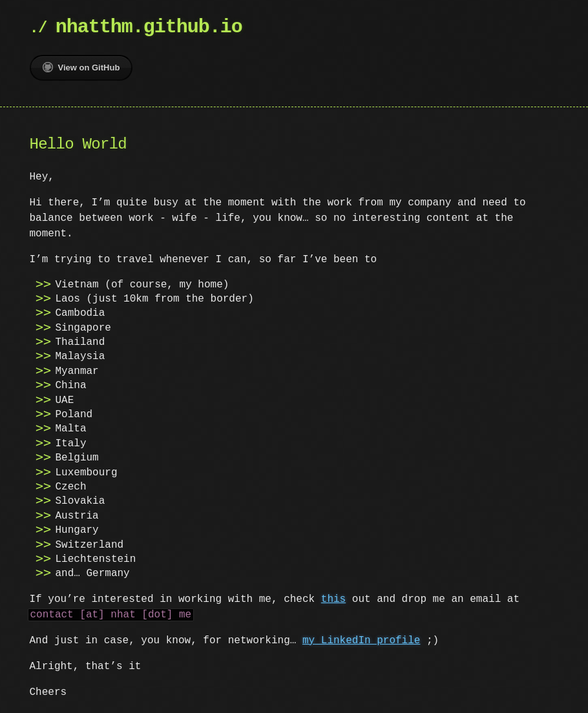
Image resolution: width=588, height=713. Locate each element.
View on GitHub (81, 67)
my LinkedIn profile (361, 641)
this (333, 599)
